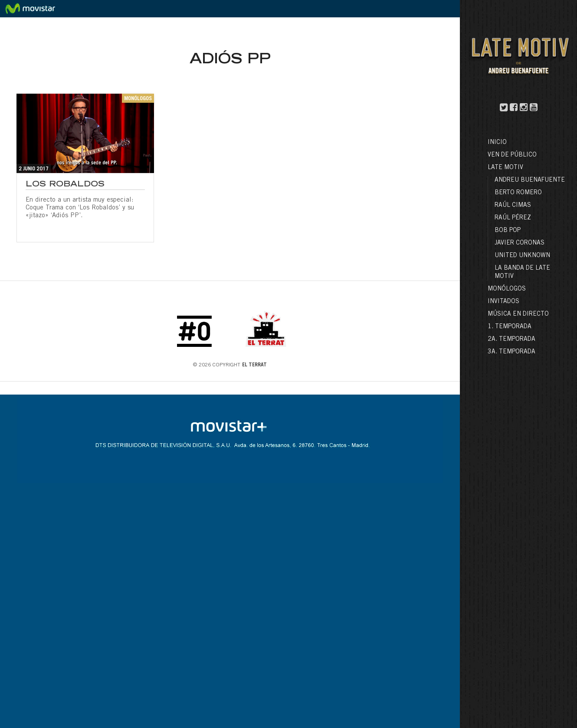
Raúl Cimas (513, 206)
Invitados (503, 302)
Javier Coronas (520, 243)
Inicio (497, 143)
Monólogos (507, 289)
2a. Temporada (511, 340)
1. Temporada (510, 327)
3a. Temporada (511, 352)
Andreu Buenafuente (530, 180)
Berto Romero (518, 193)
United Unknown (522, 256)
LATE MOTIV (505, 168)
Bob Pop (508, 231)
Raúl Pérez (513, 218)
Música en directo (518, 314)
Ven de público (512, 155)
